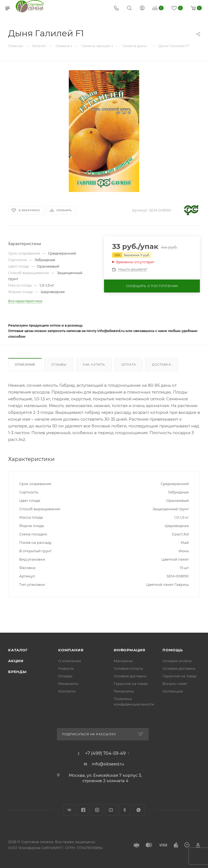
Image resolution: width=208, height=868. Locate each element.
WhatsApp (139, 810)
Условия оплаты (128, 668)
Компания (71, 650)
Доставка (161, 365)
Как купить (94, 365)
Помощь (173, 650)
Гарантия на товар (131, 684)
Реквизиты (68, 684)
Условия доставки (130, 676)
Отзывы (59, 365)
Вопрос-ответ (175, 684)
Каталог (18, 650)
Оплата (129, 365)
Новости (66, 668)
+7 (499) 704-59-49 (105, 753)
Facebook (83, 810)
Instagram (97, 810)
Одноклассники (125, 810)
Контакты (67, 691)
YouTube (111, 810)
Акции (16, 661)
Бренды (17, 672)
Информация (130, 650)
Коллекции (173, 691)
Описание (25, 365)
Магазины (123, 661)
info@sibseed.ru (108, 764)
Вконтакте (69, 810)
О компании (70, 661)
